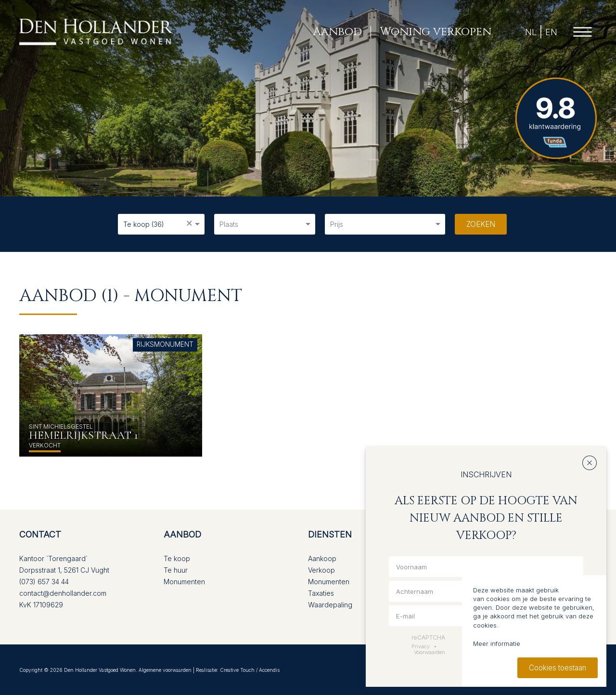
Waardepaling (330, 605)
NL (531, 32)
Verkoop (321, 570)
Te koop (177, 558)
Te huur (176, 570)
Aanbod (337, 32)
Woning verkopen (436, 32)
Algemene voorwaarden (165, 670)
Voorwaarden (430, 652)
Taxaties (321, 593)
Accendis (269, 670)
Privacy (421, 646)
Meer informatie (497, 643)
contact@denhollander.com (63, 593)
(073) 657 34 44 (44, 582)
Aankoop (322, 558)
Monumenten (184, 582)
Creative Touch (237, 670)
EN (551, 32)
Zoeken (481, 224)
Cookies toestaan (558, 668)
